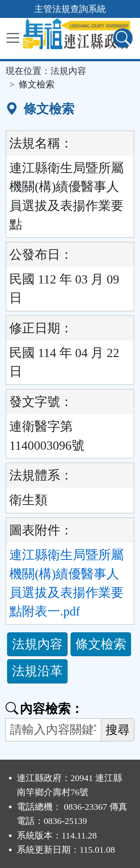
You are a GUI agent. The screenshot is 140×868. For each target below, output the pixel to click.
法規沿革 (37, 671)
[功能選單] (13, 38)
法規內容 (68, 71)
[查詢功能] (123, 38)
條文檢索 (101, 644)
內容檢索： (44, 709)
